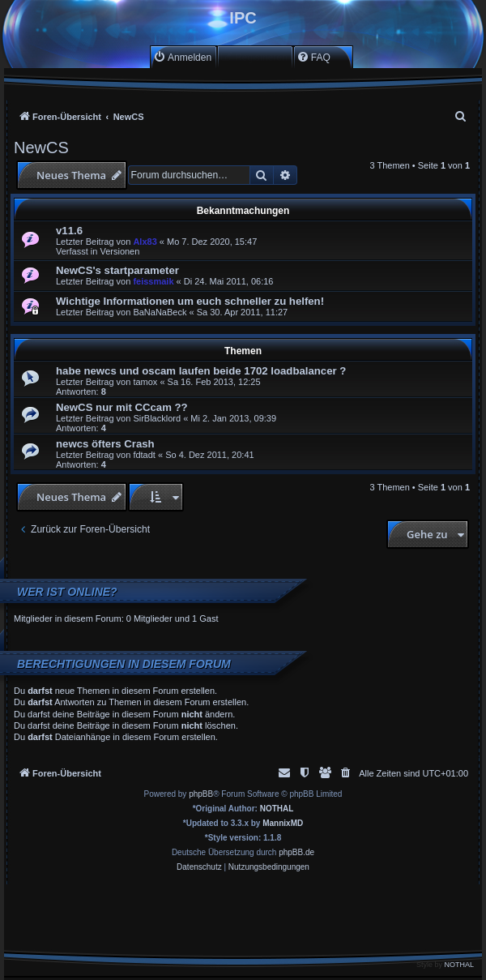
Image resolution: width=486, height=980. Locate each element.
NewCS (41, 148)
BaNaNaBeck (160, 312)
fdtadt (144, 455)
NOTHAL (277, 809)
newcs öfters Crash (105, 444)
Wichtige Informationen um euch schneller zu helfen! (190, 301)
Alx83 (145, 242)
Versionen (119, 251)
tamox (145, 382)
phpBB (201, 794)
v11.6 (69, 231)
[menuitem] (182, 57)
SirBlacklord (157, 418)
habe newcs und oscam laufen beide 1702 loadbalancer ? (201, 371)
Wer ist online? (67, 592)
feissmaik (153, 281)
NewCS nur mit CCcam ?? (122, 407)
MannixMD (283, 823)
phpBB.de (296, 852)
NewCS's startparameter (117, 270)
